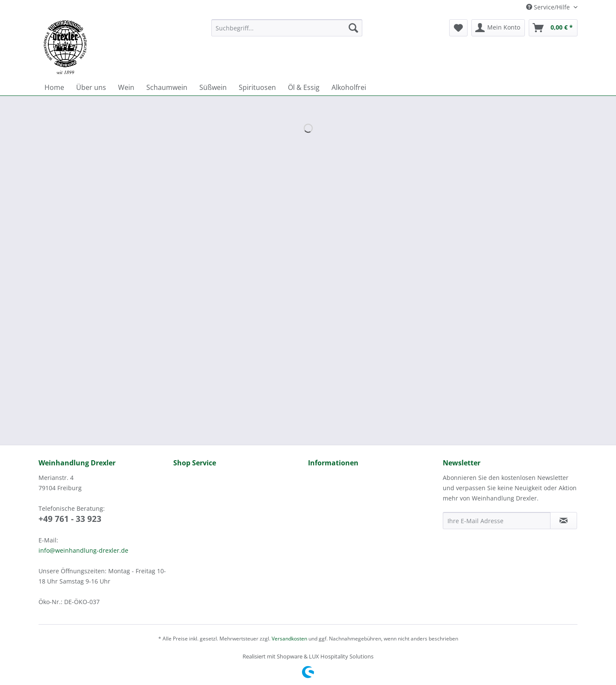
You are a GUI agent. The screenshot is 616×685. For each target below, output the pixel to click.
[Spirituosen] (257, 87)
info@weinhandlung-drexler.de (83, 550)
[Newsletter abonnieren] (564, 521)
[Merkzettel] (458, 28)
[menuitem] (287, 32)
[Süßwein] (213, 87)
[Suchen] (353, 28)
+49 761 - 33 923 (70, 519)
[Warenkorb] (553, 28)
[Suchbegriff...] (287, 28)
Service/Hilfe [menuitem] (549, 7)
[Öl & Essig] (304, 87)
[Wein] (126, 87)
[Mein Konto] (498, 28)
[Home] (54, 87)
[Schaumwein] (167, 87)
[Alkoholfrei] (349, 87)
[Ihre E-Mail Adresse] (497, 521)
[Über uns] (91, 87)
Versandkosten (289, 639)
